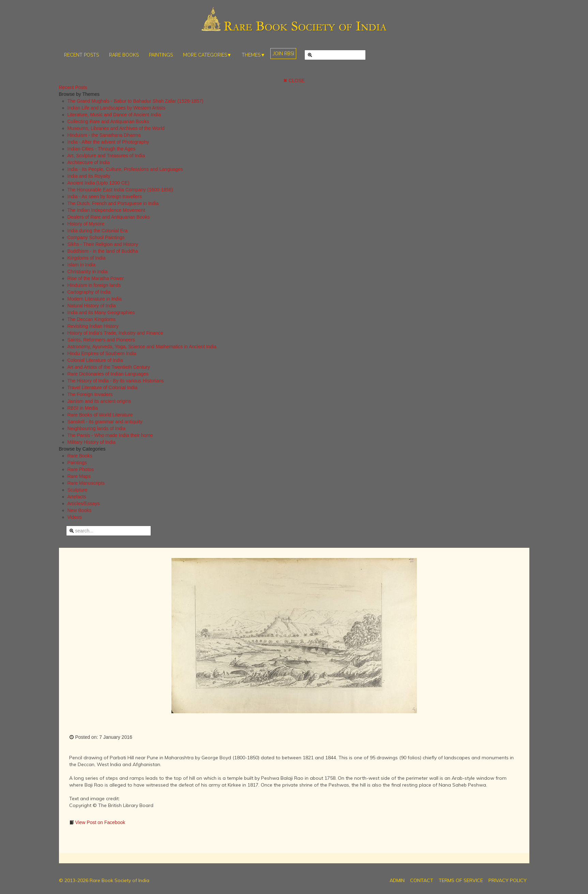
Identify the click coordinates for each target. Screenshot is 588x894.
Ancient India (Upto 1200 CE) (99, 183)
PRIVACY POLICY (508, 880)
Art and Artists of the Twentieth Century (109, 367)
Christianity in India (88, 272)
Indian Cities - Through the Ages (102, 149)
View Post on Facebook (100, 822)
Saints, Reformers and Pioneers (101, 340)
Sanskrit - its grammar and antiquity (105, 422)
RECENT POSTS (81, 55)
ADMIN (397, 880)
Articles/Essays (84, 503)
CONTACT (422, 880)
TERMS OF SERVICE (461, 880)
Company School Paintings (96, 237)
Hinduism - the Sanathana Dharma (104, 135)
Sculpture (78, 490)
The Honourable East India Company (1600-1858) (120, 190)
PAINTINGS (161, 55)
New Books (80, 510)
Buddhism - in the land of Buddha (103, 251)
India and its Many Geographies (101, 312)
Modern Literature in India (95, 299)
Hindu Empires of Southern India (102, 353)
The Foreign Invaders (90, 394)
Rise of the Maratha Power (96, 278)
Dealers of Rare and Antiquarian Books (109, 217)
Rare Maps (79, 476)
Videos (75, 517)
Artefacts (77, 497)
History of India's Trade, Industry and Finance (115, 333)
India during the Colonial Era (98, 231)
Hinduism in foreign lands (94, 285)
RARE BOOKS (124, 55)
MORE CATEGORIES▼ (207, 55)
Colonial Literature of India (95, 360)
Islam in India (81, 265)
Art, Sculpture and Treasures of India (106, 156)
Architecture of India (89, 162)
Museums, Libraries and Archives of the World (116, 128)
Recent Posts (73, 87)
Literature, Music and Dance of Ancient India (114, 115)
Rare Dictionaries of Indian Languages (108, 374)
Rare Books (80, 456)
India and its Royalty (89, 176)
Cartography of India (89, 292)
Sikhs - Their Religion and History (103, 244)
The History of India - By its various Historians (116, 381)
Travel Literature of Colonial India (103, 387)
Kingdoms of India (87, 258)
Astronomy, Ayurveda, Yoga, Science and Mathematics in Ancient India (142, 347)
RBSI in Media (83, 408)
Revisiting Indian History (93, 326)
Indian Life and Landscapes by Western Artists (117, 108)
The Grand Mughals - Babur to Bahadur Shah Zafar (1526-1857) (135, 101)
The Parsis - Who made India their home (110, 435)
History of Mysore (86, 224)
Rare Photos (81, 469)
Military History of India (92, 442)
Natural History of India (92, 306)
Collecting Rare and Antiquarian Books (108, 121)
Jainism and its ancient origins (99, 401)
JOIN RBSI (283, 54)
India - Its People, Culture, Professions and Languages (125, 169)
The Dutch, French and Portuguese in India (113, 203)
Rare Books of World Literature (100, 415)
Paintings (77, 463)
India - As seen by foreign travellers (105, 196)
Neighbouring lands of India (96, 428)
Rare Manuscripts (86, 483)
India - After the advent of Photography (108, 142)
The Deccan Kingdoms (92, 319)
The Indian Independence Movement (106, 210)
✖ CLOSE (294, 80)
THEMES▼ (253, 55)
